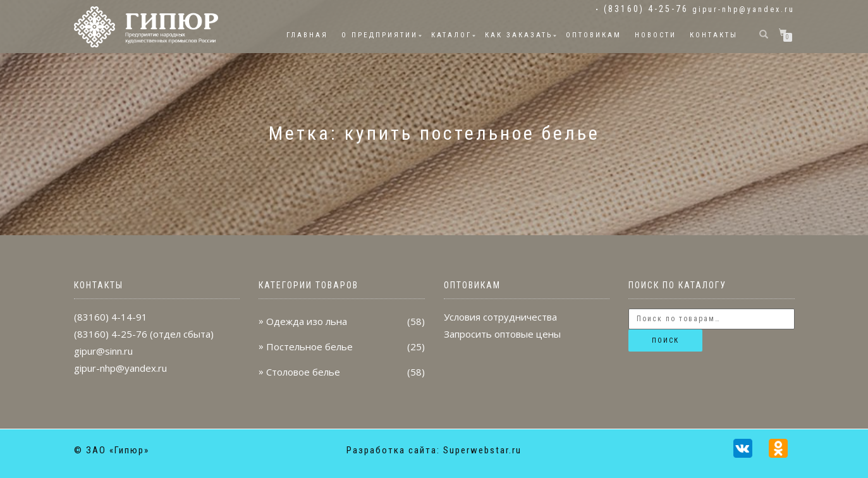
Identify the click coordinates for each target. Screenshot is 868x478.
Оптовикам (594, 35)
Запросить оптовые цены (502, 334)
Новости (656, 35)
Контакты (714, 35)
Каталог (451, 35)
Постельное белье (309, 346)
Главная (307, 35)
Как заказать (519, 35)
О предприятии (380, 35)
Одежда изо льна (307, 321)
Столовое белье (303, 372)
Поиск (665, 340)
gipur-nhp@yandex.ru (743, 9)
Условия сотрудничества (500, 317)
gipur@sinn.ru (103, 351)
